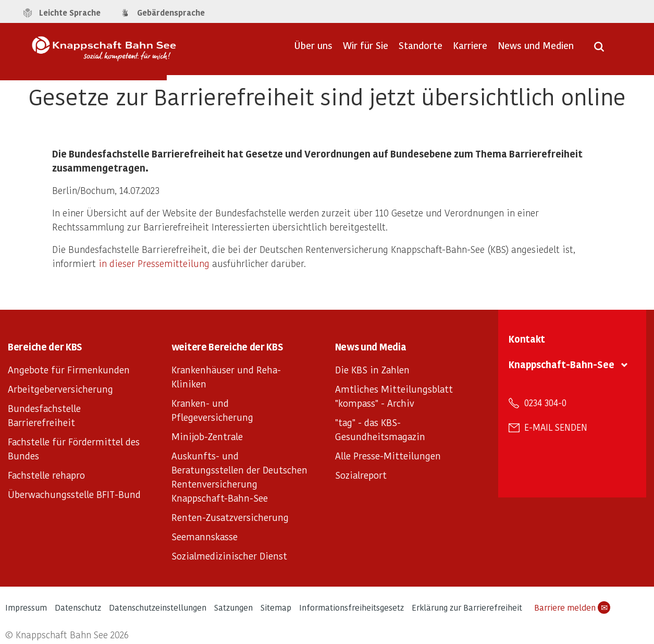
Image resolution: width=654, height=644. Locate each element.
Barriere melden (572, 607)
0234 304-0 (545, 403)
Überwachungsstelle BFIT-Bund (74, 494)
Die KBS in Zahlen (372, 369)
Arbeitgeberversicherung (60, 389)
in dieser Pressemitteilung (154, 263)
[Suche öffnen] (599, 50)
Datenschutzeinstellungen (158, 607)
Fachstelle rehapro (46, 475)
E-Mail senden (556, 427)
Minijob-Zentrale (207, 436)
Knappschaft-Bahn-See (562, 364)
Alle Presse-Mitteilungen (388, 455)
